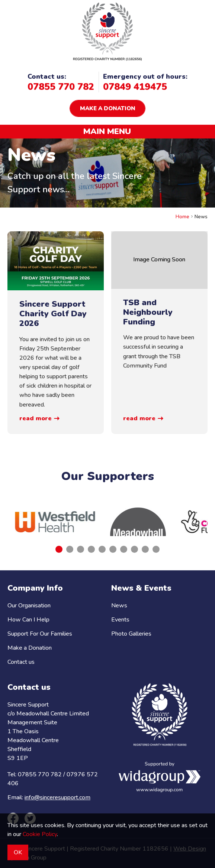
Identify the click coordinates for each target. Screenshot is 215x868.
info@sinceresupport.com (57, 797)
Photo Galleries (131, 634)
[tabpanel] (55, 522)
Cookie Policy (40, 834)
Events (120, 620)
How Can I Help (28, 620)
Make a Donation (30, 648)
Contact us (21, 662)
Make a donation (108, 108)
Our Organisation (29, 606)
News (119, 606)
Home (182, 217)
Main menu (107, 131)
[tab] (59, 549)
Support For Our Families (40, 634)
